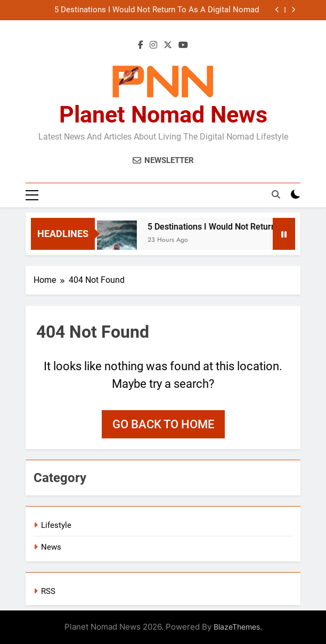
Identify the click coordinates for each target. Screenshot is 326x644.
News (51, 547)
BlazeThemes (237, 627)
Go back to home (163, 424)
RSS (48, 591)
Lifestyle (56, 525)
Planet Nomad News (163, 115)
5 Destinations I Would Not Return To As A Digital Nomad (157, 10)
